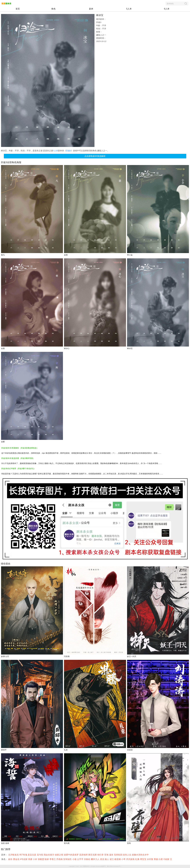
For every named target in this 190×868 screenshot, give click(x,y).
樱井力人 (95, 859)
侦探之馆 (59, 855)
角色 (53, 9)
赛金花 (16, 859)
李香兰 (53, 859)
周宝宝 (143, 859)
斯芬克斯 (93, 855)
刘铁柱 (87, 859)
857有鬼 (24, 855)
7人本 (55, 151)
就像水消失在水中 (141, 855)
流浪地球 (84, 855)
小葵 (75, 859)
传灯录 (101, 855)
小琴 (124, 859)
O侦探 (167, 859)
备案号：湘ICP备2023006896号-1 (111, 866)
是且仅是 (32, 855)
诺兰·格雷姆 (116, 859)
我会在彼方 (49, 855)
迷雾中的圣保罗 (72, 855)
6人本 (167, 9)
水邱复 (150, 859)
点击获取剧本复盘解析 (95, 156)
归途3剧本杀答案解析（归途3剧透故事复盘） (20, 448)
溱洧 (111, 855)
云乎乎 (80, 859)
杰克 (102, 859)
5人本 (129, 9)
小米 (35, 859)
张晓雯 (41, 859)
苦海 (107, 855)
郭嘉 (156, 859)
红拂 (137, 859)
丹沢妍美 (131, 859)
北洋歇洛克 (14, 855)
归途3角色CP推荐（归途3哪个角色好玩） (18, 469)
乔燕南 (60, 859)
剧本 (91, 9)
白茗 (161, 859)
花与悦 (40, 855)
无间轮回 (118, 855)
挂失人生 (127, 855)
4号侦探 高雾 (26, 859)
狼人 (107, 859)
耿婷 (47, 859)
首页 (18, 9)
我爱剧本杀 (86, 866)
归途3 (68, 151)
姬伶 (11, 859)
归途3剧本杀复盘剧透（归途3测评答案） (18, 458)
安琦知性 (68, 859)
